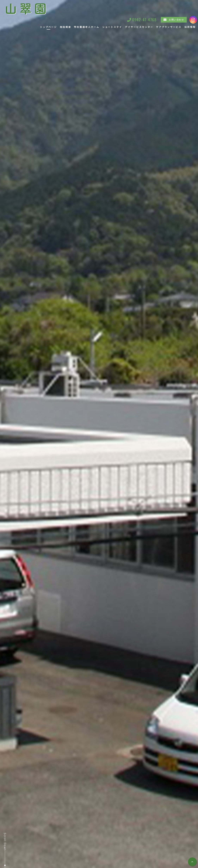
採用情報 (190, 27)
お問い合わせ (176, 20)
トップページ (48, 27)
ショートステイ (112, 27)
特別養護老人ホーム (87, 27)
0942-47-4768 (144, 20)
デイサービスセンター (139, 27)
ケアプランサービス (169, 27)
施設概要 (66, 27)
